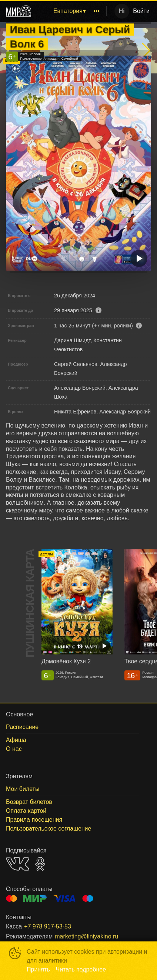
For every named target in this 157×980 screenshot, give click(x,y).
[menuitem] (69, 11)
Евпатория (68, 11)
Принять (38, 969)
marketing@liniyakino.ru (86, 936)
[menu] (70, 11)
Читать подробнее (81, 969)
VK (18, 864)
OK (40, 864)
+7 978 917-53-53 (48, 926)
